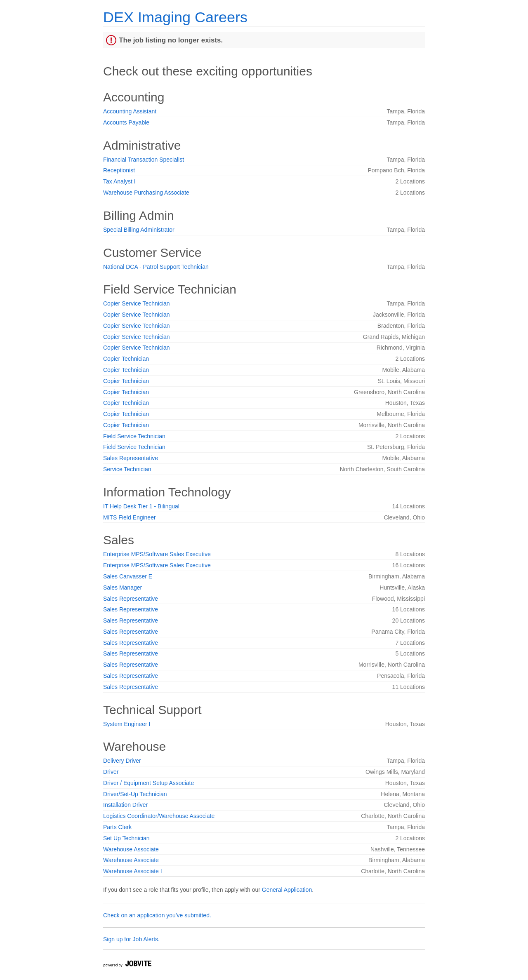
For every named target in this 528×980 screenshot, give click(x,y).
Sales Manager (123, 588)
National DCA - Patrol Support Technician (156, 267)
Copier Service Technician (137, 303)
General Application (287, 890)
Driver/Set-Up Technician (135, 794)
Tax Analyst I (119, 181)
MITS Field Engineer (130, 517)
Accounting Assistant (130, 111)
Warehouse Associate (131, 849)
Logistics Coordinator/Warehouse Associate (159, 816)
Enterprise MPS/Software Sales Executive (157, 554)
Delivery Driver (122, 761)
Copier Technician (126, 359)
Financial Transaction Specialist (144, 160)
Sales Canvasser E (128, 576)
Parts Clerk (117, 827)
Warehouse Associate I (133, 871)
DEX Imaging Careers (175, 17)
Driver (111, 772)
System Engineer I (127, 724)
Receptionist (119, 170)
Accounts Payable (126, 122)
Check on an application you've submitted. (157, 915)
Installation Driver (125, 805)
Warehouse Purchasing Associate (146, 193)
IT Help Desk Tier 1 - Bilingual (141, 506)
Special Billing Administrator (139, 230)
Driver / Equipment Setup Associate (148, 783)
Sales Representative (131, 458)
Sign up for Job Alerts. (131, 939)
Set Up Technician (126, 838)
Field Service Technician (134, 436)
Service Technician (127, 469)
